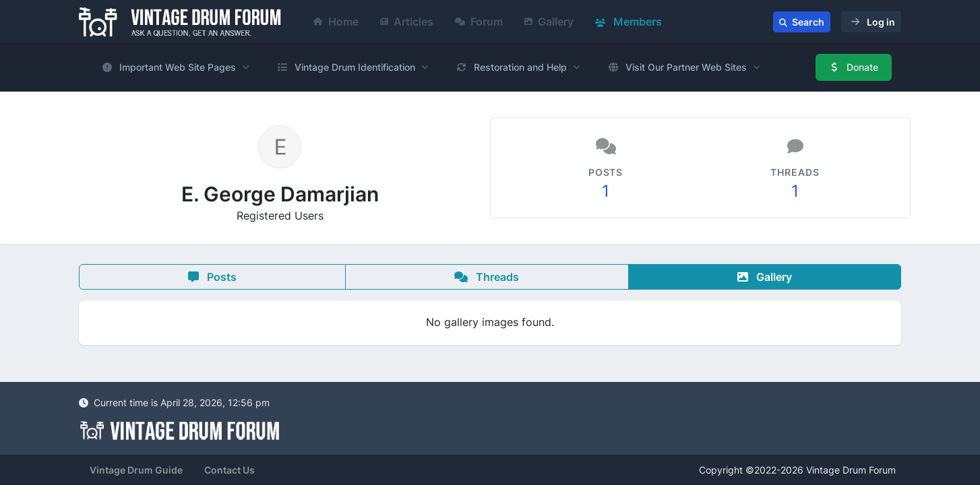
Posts (212, 277)
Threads (487, 277)
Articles (407, 22)
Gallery (549, 22)
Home (336, 22)
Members (629, 22)
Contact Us (229, 470)
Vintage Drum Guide (136, 470)
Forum (479, 22)
